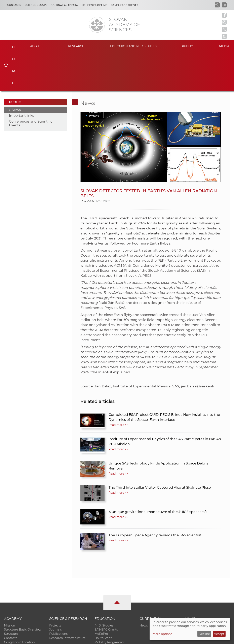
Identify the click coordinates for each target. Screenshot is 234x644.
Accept (219, 634)
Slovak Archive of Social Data (206, 592)
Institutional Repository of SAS (207, 587)
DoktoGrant (103, 600)
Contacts (14, 5)
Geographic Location (19, 604)
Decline (204, 634)
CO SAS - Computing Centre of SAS (58, 639)
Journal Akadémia (65, 5)
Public (187, 46)
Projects (55, 587)
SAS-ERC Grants (106, 592)
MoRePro (101, 596)
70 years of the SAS (124, 5)
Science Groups (36, 5)
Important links (22, 78)
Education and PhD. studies (134, 46)
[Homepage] (97, 25)
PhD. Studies (104, 587)
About (35, 46)
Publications (58, 596)
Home (12, 46)
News (16, 72)
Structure (11, 596)
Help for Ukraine (94, 5)
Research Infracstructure (67, 600)
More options (162, 634)
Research (76, 46)
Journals (55, 592)
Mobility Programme (110, 604)
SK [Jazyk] (224, 5)
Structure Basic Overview (23, 592)
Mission (10, 587)
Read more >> (118, 387)
